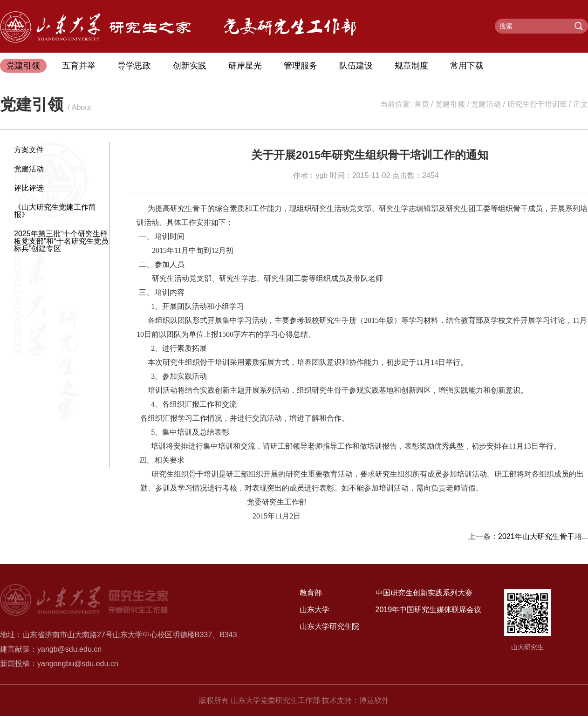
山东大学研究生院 (329, 626)
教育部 (311, 593)
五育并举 (79, 66)
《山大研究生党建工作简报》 (55, 211)
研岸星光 (245, 66)
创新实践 (190, 66)
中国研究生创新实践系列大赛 (424, 593)
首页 (422, 104)
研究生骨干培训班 (537, 104)
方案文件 (29, 150)
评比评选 (29, 188)
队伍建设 (356, 66)
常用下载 (467, 66)
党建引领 (23, 66)
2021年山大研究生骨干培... (543, 536)
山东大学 (315, 610)
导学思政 (134, 66)
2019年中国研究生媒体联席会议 (429, 610)
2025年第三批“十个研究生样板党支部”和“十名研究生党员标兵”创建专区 (61, 241)
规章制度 (411, 66)
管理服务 (301, 66)
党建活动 (486, 104)
